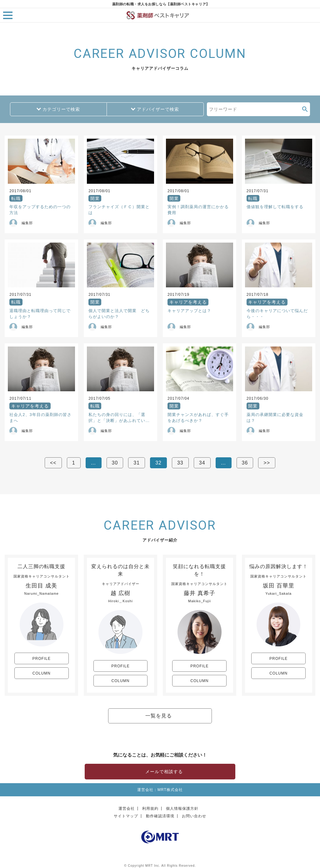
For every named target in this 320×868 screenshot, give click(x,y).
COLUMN (42, 673)
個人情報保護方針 (182, 809)
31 (137, 463)
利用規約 (150, 809)
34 (202, 463)
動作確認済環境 (160, 816)
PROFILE (42, 659)
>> (267, 463)
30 (115, 463)
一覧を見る (159, 716)
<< (53, 463)
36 (245, 463)
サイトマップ (126, 816)
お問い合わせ (194, 816)
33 (180, 463)
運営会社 (127, 809)
